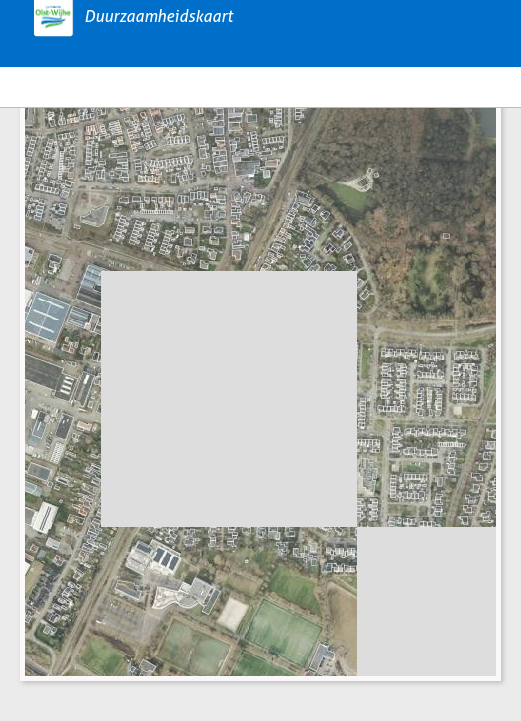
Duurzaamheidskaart (158, 16)
